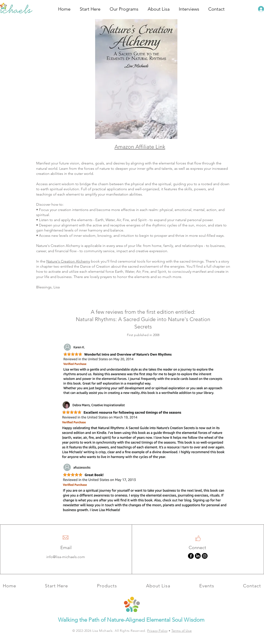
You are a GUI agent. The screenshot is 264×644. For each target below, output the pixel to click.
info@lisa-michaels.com (66, 557)
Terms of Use (182, 631)
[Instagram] (205, 556)
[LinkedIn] (198, 556)
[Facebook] (191, 556)
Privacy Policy (157, 631)
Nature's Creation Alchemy (68, 261)
